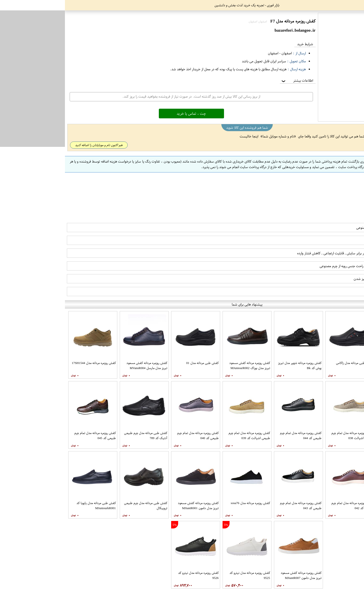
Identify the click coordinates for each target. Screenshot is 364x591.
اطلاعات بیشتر (232, 81)
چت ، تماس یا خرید (126, 114)
